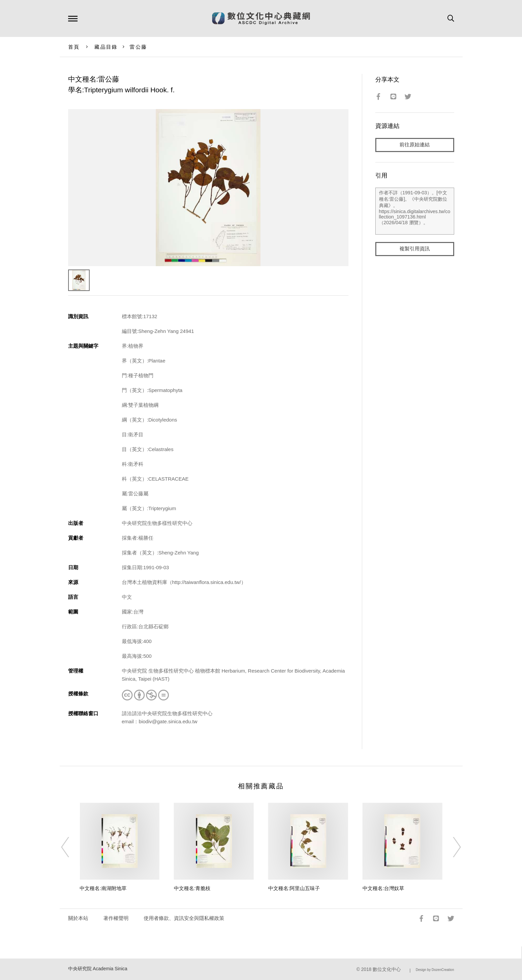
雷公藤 (138, 47)
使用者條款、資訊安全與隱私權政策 (184, 918)
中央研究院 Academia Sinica (98, 969)
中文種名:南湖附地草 (103, 888)
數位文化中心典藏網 (261, 18)
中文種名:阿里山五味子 (294, 888)
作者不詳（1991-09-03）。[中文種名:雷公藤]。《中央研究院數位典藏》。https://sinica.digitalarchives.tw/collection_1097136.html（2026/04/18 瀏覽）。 (415, 211)
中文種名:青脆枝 (192, 888)
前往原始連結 (415, 145)
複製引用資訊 (415, 249)
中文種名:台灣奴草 (383, 888)
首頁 (74, 47)
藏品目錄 (106, 47)
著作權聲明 (116, 918)
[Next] (451, 847)
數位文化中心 (387, 969)
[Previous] (71, 847)
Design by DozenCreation (435, 970)
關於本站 (78, 918)
